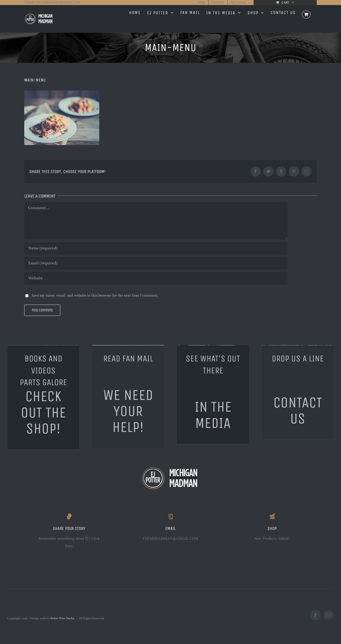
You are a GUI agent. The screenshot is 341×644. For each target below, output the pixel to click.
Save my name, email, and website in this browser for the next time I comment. (95, 296)
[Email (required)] (156, 263)
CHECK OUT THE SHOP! (43, 412)
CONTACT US (298, 411)
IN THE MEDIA (213, 415)
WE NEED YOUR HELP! (128, 411)
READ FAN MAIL (128, 359)
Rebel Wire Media (62, 618)
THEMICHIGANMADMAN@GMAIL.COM (52, 3)
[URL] (156, 278)
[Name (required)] (156, 248)
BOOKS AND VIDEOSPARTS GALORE (43, 371)
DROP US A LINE (298, 359)
